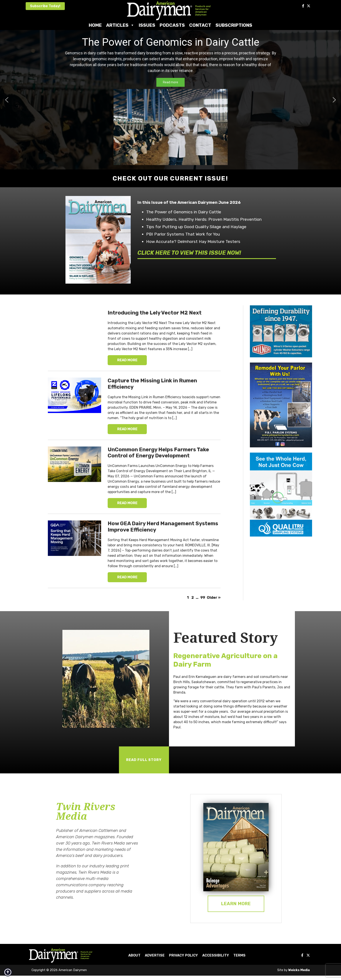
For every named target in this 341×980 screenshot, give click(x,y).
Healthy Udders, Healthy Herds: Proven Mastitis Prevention (204, 219)
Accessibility (216, 955)
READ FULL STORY (144, 760)
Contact (200, 25)
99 (203, 597)
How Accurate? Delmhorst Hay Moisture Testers (193, 242)
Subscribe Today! (45, 6)
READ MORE (127, 360)
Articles (120, 25)
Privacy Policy (183, 955)
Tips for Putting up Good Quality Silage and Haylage (196, 227)
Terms (239, 955)
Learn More (236, 904)
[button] (7, 100)
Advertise (155, 955)
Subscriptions (234, 25)
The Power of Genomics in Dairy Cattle (184, 212)
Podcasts (172, 25)
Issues (147, 25)
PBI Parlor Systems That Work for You (183, 234)
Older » (214, 597)
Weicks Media (299, 970)
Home (95, 25)
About (134, 955)
